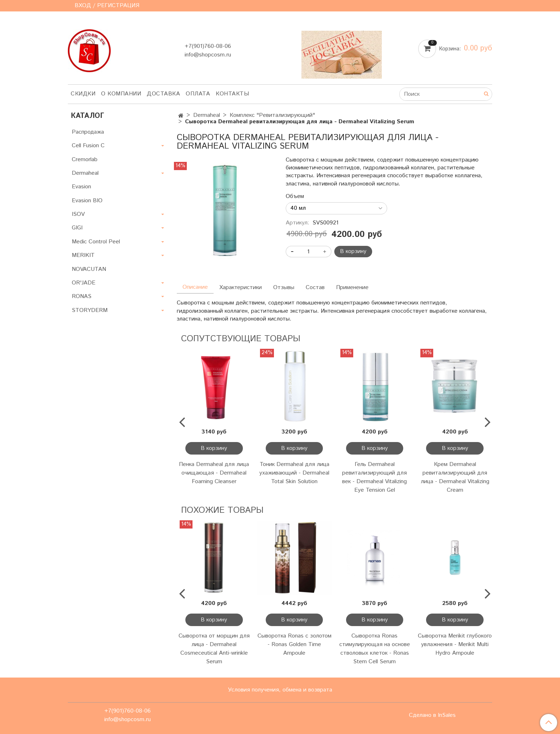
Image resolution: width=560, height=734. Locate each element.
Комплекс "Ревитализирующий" (272, 115)
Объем (295, 197)
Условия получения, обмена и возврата (280, 690)
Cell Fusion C (88, 146)
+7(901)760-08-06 (208, 46)
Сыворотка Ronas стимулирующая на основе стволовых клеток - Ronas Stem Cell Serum (375, 649)
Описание (195, 287)
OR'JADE (84, 283)
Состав (315, 287)
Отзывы (284, 287)
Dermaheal (207, 115)
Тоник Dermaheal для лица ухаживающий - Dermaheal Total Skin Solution (294, 473)
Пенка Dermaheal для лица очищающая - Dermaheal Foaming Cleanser (214, 473)
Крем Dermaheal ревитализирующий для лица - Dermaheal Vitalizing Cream (455, 477)
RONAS (82, 296)
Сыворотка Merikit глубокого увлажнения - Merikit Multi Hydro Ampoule (455, 644)
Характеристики (241, 287)
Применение (352, 287)
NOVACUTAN (89, 269)
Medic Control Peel (96, 242)
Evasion (81, 187)
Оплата (198, 94)
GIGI (77, 228)
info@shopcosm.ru (208, 55)
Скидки (83, 94)
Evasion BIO (87, 201)
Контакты (232, 94)
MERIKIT (83, 255)
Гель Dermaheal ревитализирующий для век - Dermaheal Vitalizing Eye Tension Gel (374, 477)
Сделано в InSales (432, 715)
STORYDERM (90, 310)
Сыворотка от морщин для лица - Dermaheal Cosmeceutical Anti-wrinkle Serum (214, 649)
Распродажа (88, 132)
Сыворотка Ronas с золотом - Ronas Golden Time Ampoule (294, 644)
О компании (121, 94)
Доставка (163, 94)
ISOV (78, 214)
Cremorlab (85, 160)
